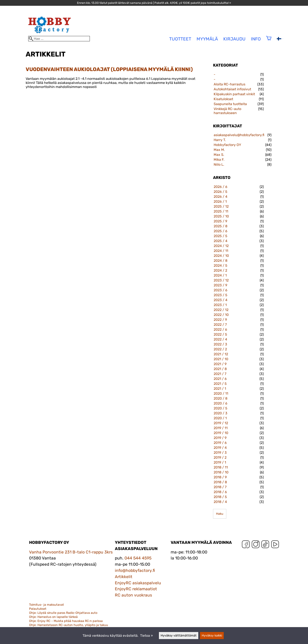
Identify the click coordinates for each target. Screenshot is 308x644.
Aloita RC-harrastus (230, 84)
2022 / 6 (220, 329)
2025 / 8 (221, 226)
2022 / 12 (221, 310)
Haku (220, 514)
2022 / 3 (220, 344)
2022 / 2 (220, 349)
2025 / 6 (221, 231)
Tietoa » (147, 636)
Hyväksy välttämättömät (179, 636)
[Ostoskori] (269, 41)
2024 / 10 (221, 256)
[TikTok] (265, 545)
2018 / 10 (221, 472)
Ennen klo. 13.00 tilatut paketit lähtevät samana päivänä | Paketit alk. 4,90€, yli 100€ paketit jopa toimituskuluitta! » (154, 3)
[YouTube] (275, 545)
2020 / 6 (221, 403)
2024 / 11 (221, 251)
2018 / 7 (220, 487)
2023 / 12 (221, 280)
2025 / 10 (221, 216)
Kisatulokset (223, 99)
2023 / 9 (220, 285)
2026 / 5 (221, 192)
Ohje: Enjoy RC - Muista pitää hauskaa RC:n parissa (66, 621)
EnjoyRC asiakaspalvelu (138, 583)
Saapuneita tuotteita (230, 104)
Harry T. (220, 140)
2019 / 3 (220, 453)
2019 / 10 (221, 433)
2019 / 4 (220, 448)
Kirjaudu (234, 39)
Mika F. (219, 160)
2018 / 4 (220, 502)
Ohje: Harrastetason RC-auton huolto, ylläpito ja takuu (69, 625)
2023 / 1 (220, 305)
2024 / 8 (221, 261)
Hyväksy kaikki (212, 636)
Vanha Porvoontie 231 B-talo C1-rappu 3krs (71, 552)
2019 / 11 (221, 428)
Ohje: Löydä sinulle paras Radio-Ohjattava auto (63, 613)
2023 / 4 (221, 300)
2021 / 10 (221, 359)
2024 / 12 (221, 246)
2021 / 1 (220, 389)
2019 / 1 (220, 462)
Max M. (219, 150)
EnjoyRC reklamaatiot (136, 589)
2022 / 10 (221, 315)
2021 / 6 (220, 379)
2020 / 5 (221, 408)
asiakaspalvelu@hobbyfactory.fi (239, 135)
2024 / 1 (220, 275)
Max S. (219, 155)
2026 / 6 (221, 187)
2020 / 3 (221, 413)
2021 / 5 (220, 384)
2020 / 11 (221, 393)
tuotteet (180, 39)
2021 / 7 (220, 374)
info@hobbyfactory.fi (135, 570)
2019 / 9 (220, 438)
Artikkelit (124, 577)
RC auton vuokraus (133, 595)
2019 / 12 (221, 423)
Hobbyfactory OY (227, 145)
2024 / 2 (220, 270)
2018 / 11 (221, 467)
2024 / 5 (221, 265)
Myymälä (207, 39)
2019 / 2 (220, 457)
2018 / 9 (220, 477)
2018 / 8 (220, 482)
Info (256, 39)
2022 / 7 (220, 325)
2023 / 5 (221, 295)
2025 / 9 (220, 221)
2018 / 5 (220, 497)
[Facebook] (246, 545)
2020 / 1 (220, 418)
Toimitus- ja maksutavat (47, 605)
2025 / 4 (221, 241)
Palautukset (38, 609)
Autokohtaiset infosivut (232, 89)
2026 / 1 (220, 202)
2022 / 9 (220, 320)
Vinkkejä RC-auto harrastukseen (227, 111)
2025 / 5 (221, 236)
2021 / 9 (220, 364)
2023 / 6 (221, 290)
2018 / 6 (220, 492)
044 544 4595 (138, 558)
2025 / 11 (221, 211)
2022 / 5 (220, 334)
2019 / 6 (220, 443)
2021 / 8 (220, 369)
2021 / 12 (221, 354)
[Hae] (59, 39)
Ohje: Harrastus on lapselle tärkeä (53, 617)
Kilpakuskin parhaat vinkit (234, 94)
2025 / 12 (221, 206)
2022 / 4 (220, 339)
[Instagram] (256, 545)
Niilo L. (219, 164)
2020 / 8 (221, 398)
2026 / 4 (221, 197)
